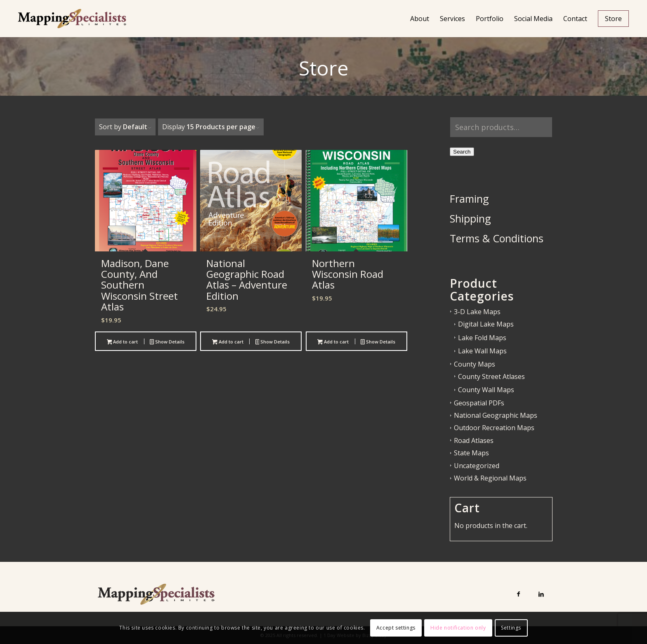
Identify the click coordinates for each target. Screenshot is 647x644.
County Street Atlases (491, 376)
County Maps (475, 364)
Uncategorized (477, 466)
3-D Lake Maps (477, 312)
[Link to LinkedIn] (541, 594)
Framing (469, 199)
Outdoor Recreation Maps (494, 428)
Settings (511, 628)
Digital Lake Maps (486, 324)
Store (324, 68)
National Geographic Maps (496, 415)
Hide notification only (458, 628)
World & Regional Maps (490, 478)
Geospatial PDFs (479, 403)
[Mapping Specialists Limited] (72, 19)
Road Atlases (474, 440)
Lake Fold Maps (482, 338)
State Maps (471, 453)
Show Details (167, 342)
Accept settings (396, 628)
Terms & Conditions (497, 238)
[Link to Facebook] (518, 594)
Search (462, 152)
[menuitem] (420, 19)
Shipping (470, 218)
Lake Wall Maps (482, 351)
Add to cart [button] (123, 342)
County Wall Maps (486, 390)
